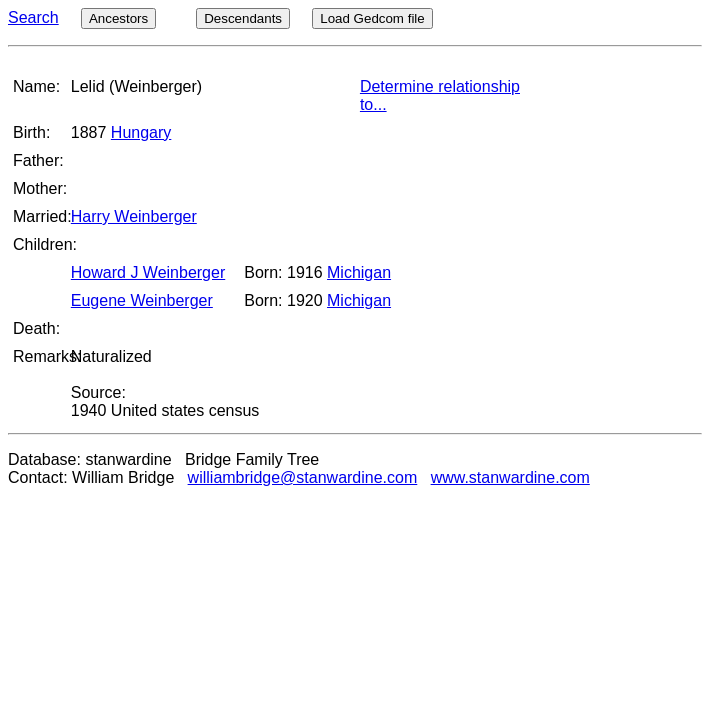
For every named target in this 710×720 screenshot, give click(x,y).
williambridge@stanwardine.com (303, 477)
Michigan (359, 272)
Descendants (243, 18)
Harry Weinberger (134, 216)
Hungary (141, 132)
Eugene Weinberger (142, 300)
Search (33, 17)
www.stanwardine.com (510, 477)
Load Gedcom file (372, 18)
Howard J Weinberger (148, 272)
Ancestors (118, 18)
